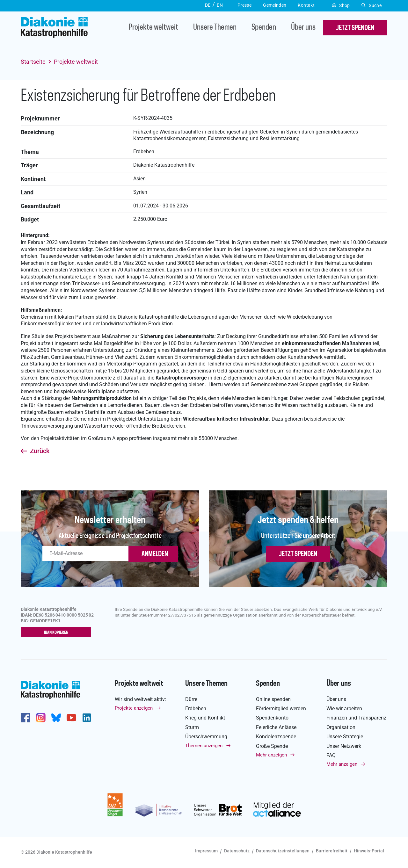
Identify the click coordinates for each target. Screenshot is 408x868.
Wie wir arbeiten (344, 709)
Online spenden (273, 699)
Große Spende (272, 746)
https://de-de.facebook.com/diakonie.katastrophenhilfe (25, 718)
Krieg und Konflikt (205, 718)
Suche (372, 5)
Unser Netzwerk (344, 746)
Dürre (191, 699)
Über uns (303, 28)
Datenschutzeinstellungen (283, 851)
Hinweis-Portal (369, 851)
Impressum (206, 851)
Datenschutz (237, 851)
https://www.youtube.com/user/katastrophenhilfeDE (71, 718)
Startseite (33, 62)
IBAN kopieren (58, 633)
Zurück (40, 451)
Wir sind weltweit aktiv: (140, 699)
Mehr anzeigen (271, 755)
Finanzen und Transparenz (356, 718)
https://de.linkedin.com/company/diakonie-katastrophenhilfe (87, 718)
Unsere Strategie (345, 737)
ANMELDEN (155, 554)
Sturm (192, 727)
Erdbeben (196, 709)
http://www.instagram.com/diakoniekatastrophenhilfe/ (41, 718)
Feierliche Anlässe (276, 727)
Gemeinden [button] (275, 5)
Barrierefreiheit (332, 851)
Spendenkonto (272, 718)
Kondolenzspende (276, 737)
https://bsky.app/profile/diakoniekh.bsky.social (56, 718)
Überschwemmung (206, 737)
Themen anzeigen (204, 746)
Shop (341, 5)
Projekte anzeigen (134, 708)
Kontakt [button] (306, 5)
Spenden (264, 28)
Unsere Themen (215, 28)
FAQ (331, 755)
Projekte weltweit (153, 28)
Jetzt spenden (298, 554)
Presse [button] (244, 5)
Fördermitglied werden (281, 709)
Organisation (341, 727)
